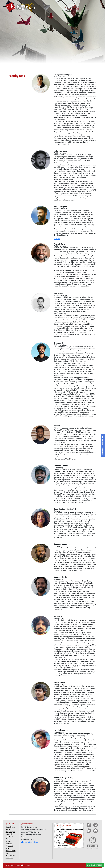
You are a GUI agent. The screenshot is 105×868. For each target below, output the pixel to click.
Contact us (9, 858)
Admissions (9, 837)
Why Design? (10, 832)
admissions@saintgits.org (30, 842)
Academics (9, 834)
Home (8, 829)
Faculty (8, 841)
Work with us (10, 855)
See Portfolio (57, 239)
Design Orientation (95, 865)
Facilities (9, 844)
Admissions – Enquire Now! (103, 445)
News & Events (11, 851)
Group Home (10, 827)
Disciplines (9, 839)
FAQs (7, 853)
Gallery (8, 848)
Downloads (9, 846)
